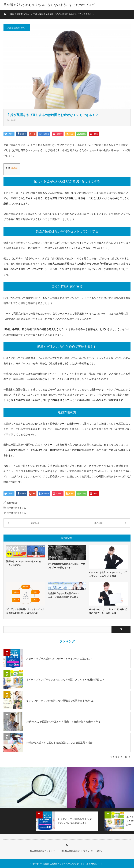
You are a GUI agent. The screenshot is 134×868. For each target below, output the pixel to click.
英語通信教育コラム (17, 28)
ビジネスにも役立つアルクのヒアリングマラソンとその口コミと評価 (108, 574)
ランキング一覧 (119, 757)
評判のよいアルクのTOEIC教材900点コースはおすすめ (25, 563)
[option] (33, 787)
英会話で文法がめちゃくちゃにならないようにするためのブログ (49, 5)
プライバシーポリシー (94, 851)
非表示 (14, 168)
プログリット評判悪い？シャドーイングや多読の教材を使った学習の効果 (25, 611)
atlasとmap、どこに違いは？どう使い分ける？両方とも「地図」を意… (108, 611)
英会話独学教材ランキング (42, 851)
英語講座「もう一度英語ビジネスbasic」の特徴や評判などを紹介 (63, 595)
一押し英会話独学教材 (69, 851)
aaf (16, 503)
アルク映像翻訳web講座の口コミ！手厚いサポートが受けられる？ (66, 566)
